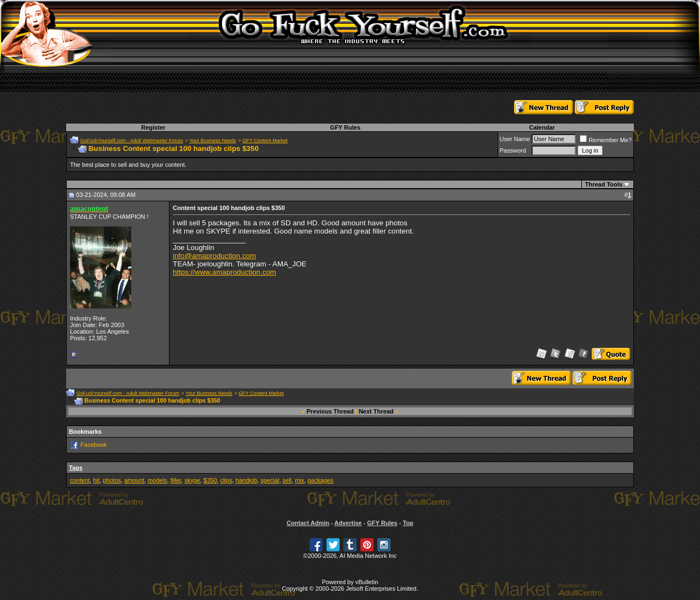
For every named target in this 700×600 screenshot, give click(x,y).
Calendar (542, 127)
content (80, 480)
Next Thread (376, 411)
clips (226, 480)
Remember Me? (606, 140)
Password (513, 150)
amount (134, 480)
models (157, 480)
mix (299, 480)
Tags (76, 468)
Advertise (348, 523)
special (270, 480)
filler (176, 480)
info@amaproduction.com (214, 256)
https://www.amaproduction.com (224, 272)
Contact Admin (308, 523)
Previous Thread (330, 411)
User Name (515, 139)
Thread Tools (604, 184)
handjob (246, 480)
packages (320, 480)
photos (112, 480)
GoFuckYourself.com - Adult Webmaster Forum (132, 141)
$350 (210, 480)
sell (287, 480)
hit (96, 480)
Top (408, 523)
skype (192, 480)
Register (153, 127)
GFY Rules (345, 127)
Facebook (94, 445)
